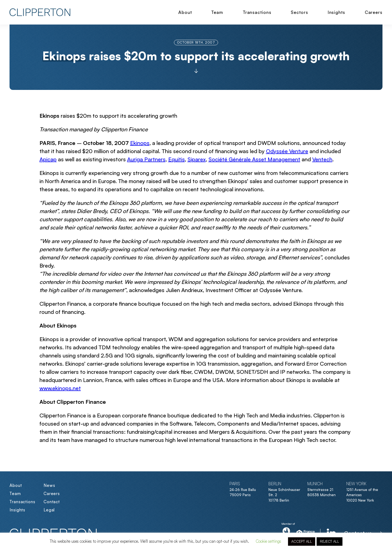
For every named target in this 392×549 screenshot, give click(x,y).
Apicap (48, 159)
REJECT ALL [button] (330, 541)
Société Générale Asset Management (254, 159)
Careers (374, 12)
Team (217, 12)
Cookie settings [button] (268, 541)
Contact (52, 502)
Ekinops (140, 143)
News (49, 485)
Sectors (299, 12)
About (185, 12)
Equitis (177, 159)
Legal (49, 510)
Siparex (197, 159)
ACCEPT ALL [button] (302, 541)
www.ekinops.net (60, 388)
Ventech (322, 159)
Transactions (257, 12)
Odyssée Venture (287, 151)
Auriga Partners (146, 159)
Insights (336, 12)
